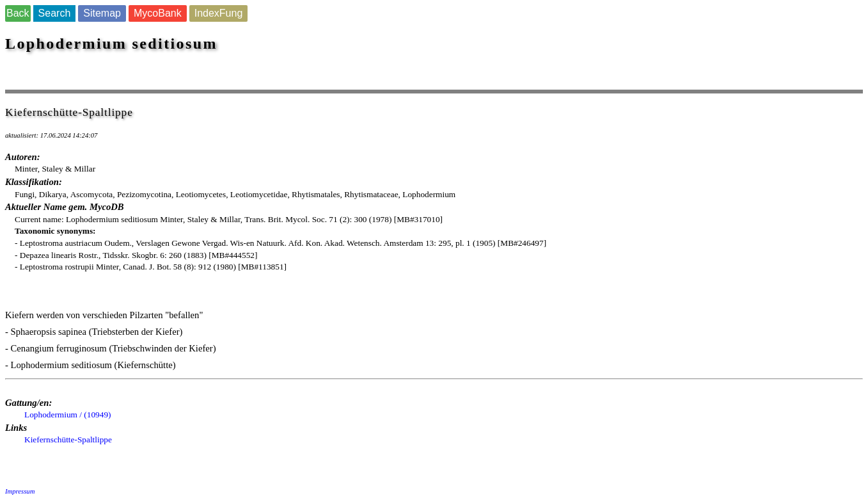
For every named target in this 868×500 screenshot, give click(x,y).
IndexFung (219, 13)
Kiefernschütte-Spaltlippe (68, 440)
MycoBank (158, 13)
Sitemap (102, 13)
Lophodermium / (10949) (67, 415)
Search (55, 13)
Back (18, 13)
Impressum (20, 491)
